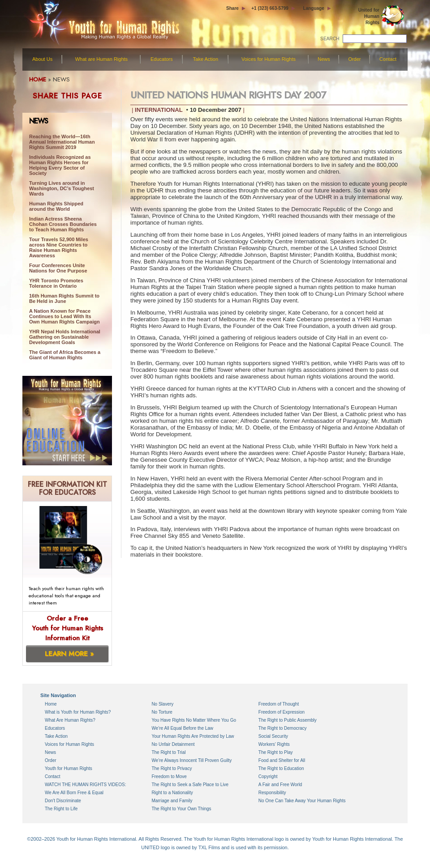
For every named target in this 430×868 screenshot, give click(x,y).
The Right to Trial (168, 752)
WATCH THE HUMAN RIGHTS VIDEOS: (86, 785)
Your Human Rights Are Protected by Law (193, 736)
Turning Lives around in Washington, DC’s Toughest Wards (62, 188)
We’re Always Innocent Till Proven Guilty (191, 760)
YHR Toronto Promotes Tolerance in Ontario (56, 283)
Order (354, 59)
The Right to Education (281, 768)
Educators (162, 59)
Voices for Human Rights (269, 59)
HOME (38, 79)
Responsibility (272, 793)
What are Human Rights (101, 59)
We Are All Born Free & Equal (74, 793)
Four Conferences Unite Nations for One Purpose (58, 268)
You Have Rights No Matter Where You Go (194, 720)
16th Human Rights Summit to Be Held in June (64, 298)
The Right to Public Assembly (288, 720)
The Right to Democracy (283, 728)
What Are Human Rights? (70, 720)
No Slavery (162, 704)
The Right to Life (61, 809)
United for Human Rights (369, 16)
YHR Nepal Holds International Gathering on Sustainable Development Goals (65, 337)
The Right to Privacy (172, 768)
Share (232, 8)
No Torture (162, 712)
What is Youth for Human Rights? (78, 712)
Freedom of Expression (282, 712)
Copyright (268, 777)
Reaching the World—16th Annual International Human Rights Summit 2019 (62, 142)
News (324, 59)
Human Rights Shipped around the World (56, 206)
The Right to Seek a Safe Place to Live (190, 785)
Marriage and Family (172, 801)
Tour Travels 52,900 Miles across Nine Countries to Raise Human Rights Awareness (59, 247)
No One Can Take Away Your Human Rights (302, 801)
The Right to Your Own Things (181, 809)
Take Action (206, 59)
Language (314, 8)
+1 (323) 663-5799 (270, 8)
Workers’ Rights (274, 744)
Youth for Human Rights (69, 768)
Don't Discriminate (63, 801)
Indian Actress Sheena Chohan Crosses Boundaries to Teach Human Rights (63, 224)
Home (51, 704)
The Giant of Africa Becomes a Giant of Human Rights (65, 355)
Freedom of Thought (279, 704)
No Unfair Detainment (173, 744)
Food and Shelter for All (282, 760)
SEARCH (330, 39)
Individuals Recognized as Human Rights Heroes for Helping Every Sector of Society (60, 165)
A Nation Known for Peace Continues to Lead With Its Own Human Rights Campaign (64, 316)
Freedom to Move (169, 777)
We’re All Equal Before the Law (182, 728)
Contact (388, 59)
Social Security (273, 736)
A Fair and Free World (280, 785)
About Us (42, 59)
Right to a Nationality (172, 793)
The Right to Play (276, 752)
